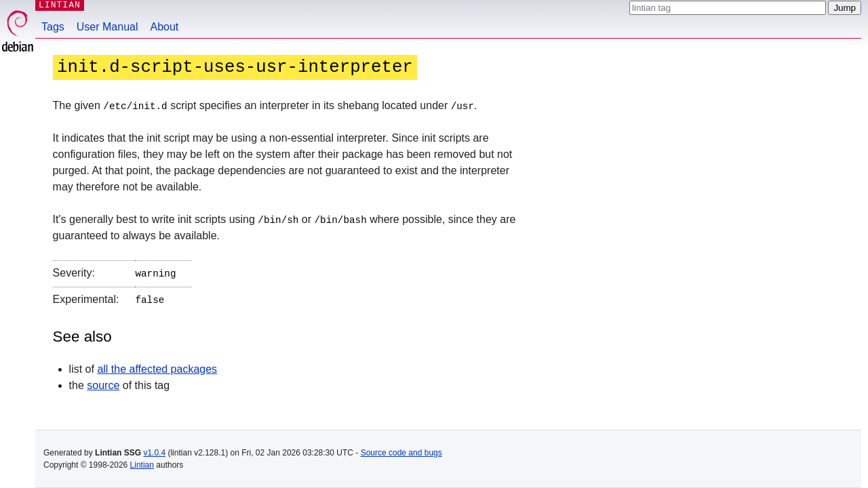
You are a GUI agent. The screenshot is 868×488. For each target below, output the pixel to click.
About (165, 27)
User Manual (107, 27)
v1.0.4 (154, 453)
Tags (53, 27)
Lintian (142, 465)
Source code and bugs (401, 453)
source (103, 382)
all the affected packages (157, 366)
